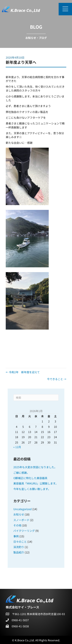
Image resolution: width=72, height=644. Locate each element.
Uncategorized (23, 509)
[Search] (36, 398)
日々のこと (20, 542)
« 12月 (17, 447)
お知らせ (19, 514)
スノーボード (21, 520)
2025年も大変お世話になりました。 (35, 467)
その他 (17, 525)
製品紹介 (19, 552)
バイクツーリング (24, 531)
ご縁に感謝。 (21, 473)
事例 (16, 536)
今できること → (57, 379)
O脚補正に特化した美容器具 (30, 478)
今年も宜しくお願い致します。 (32, 489)
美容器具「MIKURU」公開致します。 (36, 483)
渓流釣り (19, 547)
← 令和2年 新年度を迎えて (23, 372)
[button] (65, 9)
